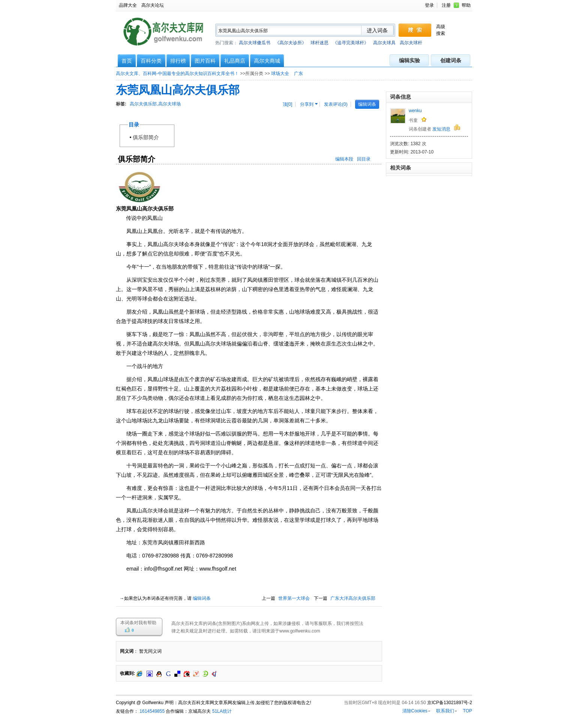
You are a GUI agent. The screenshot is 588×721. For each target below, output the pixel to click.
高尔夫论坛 (153, 5)
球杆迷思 (319, 43)
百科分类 (151, 61)
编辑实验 (409, 60)
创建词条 (451, 60)
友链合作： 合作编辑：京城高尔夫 (163, 711)
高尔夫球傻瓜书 (255, 43)
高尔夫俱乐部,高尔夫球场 (155, 104)
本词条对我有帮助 (138, 623)
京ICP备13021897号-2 (450, 703)
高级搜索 (441, 30)
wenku (415, 111)
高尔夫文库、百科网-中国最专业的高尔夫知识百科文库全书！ (177, 74)
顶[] (287, 104)
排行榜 (178, 61)
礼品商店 (235, 61)
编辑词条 (367, 104)
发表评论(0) (336, 104)
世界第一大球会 (294, 598)
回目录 (364, 159)
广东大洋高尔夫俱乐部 (353, 598)
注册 (446, 5)
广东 (299, 74)
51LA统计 (222, 711)
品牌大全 (128, 5)
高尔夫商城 (267, 61)
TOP (468, 711)
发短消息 (441, 129)
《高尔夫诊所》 (291, 43)
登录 (429, 5)
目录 (134, 125)
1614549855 (151, 711)
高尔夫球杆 (411, 43)
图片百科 (205, 61)
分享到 (307, 104)
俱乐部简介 (148, 137)
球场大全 (281, 74)
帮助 (466, 5)
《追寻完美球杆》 (351, 43)
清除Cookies (415, 711)
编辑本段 (344, 159)
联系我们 (445, 711)
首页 (127, 61)
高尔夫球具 (384, 43)
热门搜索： (319, 43)
